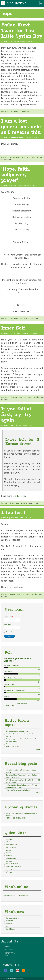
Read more (5, 112)
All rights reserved (18, 978)
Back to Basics (11, 847)
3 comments (25, 112)
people (9, 850)
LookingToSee (16, 137)
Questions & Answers (14, 867)
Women (9, 872)
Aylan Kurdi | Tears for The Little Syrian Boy (22, 31)
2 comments (28, 397)
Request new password (14, 632)
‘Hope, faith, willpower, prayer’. (16, 175)
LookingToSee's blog (18, 157)
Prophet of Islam (12, 864)
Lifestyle (9, 856)
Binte (8, 926)
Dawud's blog (15, 594)
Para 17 (9, 744)
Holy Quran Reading (13, 747)
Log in (39, 157)
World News (10, 842)
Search (6, 956)
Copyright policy (9, 953)
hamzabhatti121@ (13, 918)
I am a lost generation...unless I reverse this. (21, 127)
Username (9, 617)
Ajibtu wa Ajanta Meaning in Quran (18, 790)
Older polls (10, 706)
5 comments (15, 503)
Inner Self (13, 328)
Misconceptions (12, 858)
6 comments (31, 157)
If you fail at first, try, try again (16, 415)
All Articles (10, 839)
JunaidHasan (11, 929)
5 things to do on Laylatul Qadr (17, 731)
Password (8, 624)
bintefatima (10, 921)
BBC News (20, 496)
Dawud (13, 518)
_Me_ (12, 41)
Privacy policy (8, 949)
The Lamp (14, 333)
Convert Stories (12, 845)
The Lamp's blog (16, 397)
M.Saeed (9, 923)
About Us (7, 946)
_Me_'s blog (14, 112)
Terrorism (10, 869)
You (12, 425)
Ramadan (10, 861)
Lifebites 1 (13, 513)
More (38, 749)
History (9, 853)
